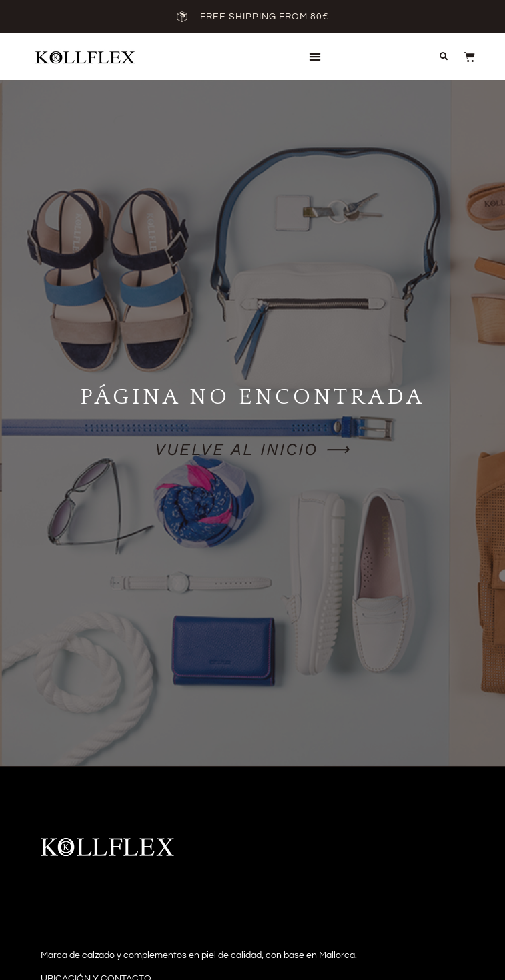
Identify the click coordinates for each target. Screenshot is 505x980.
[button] (315, 57)
